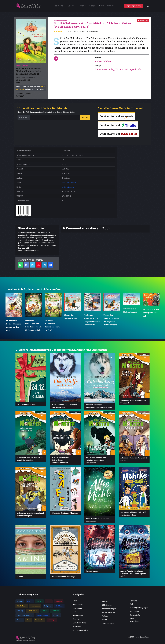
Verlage (105, 617)
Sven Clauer (145, 638)
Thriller (20, 602)
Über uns (133, 601)
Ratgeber (48, 607)
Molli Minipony (68, 188)
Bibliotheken (107, 606)
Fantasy (20, 611)
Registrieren (135, 622)
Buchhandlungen (109, 609)
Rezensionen (78, 616)
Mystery (59, 602)
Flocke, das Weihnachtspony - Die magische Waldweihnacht (111, 321)
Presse (104, 620)
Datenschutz (135, 616)
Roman (39, 602)
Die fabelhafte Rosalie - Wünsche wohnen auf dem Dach (13, 326)
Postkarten (77, 627)
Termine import (108, 624)
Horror (30, 602)
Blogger (92, 6)
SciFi (29, 621)
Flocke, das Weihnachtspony (71, 317)
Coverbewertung (79, 624)
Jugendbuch (143, 21)
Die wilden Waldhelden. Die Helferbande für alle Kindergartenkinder (33, 326)
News (101, 6)
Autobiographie (43, 616)
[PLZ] (55, 118)
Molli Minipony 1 (69, 183)
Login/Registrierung (134, 6)
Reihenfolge (78, 605)
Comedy (56, 616)
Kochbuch (59, 607)
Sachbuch (55, 611)
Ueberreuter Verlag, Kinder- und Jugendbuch (118, 70)
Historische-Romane (25, 616)
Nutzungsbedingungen (139, 608)
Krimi (49, 602)
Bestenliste (58, 6)
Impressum (134, 612)
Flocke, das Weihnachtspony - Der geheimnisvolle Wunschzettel (92, 321)
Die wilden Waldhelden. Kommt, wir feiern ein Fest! (52, 326)
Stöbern (71, 6)
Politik (45, 611)
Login (132, 619)
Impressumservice (80, 631)
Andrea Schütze (103, 62)
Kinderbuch (22, 607)
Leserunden (78, 609)
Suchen (85, 118)
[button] (148, 6)
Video (75, 612)
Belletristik (39, 621)
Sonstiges (52, 621)
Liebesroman (33, 611)
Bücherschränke (108, 613)
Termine (111, 6)
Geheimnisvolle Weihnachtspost (130, 311)
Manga (20, 621)
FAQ (131, 605)
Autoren (82, 6)
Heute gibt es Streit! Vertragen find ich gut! (151, 313)
